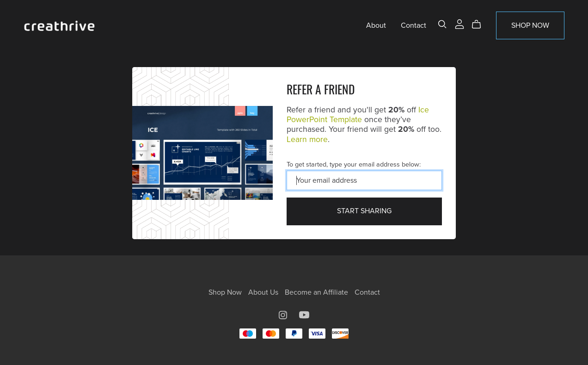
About (376, 25)
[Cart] (480, 25)
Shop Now (530, 25)
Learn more (307, 139)
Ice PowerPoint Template (358, 115)
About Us (264, 292)
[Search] (442, 24)
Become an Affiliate (317, 292)
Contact (413, 25)
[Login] (459, 24)
